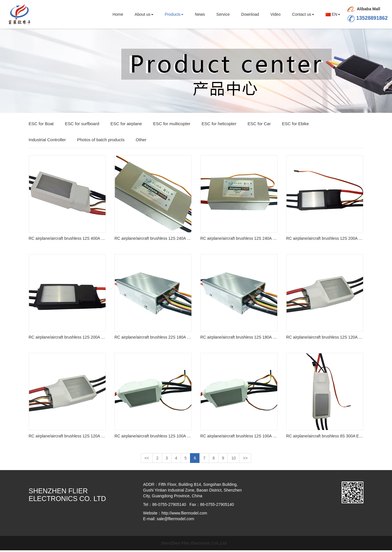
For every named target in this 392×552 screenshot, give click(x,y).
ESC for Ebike (295, 125)
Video (276, 14)
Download (250, 14)
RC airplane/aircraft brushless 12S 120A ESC (325, 339)
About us (144, 14)
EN (333, 14)
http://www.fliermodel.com (184, 515)
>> (245, 460)
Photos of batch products (101, 141)
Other (141, 141)
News (200, 14)
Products (174, 14)
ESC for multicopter (172, 125)
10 (233, 460)
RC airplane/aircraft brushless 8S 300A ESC (325, 438)
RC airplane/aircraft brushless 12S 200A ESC (325, 240)
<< (147, 460)
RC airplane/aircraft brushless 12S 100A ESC (153, 438)
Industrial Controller (47, 141)
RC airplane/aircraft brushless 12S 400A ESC (67, 240)
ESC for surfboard (82, 125)
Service (223, 14)
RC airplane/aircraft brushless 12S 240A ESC (153, 240)
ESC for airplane (126, 125)
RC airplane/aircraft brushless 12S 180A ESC (239, 339)
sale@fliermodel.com (175, 520)
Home (118, 14)
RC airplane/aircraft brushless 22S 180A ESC (153, 339)
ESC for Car (259, 125)
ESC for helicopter (219, 125)
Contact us (303, 14)
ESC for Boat (41, 125)
